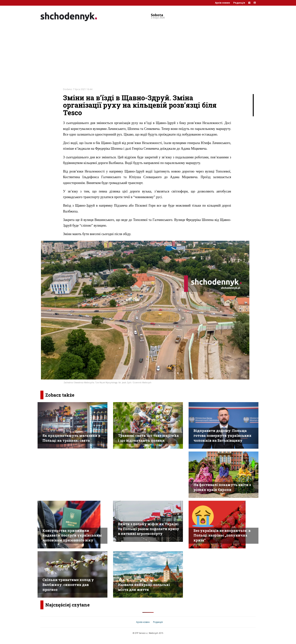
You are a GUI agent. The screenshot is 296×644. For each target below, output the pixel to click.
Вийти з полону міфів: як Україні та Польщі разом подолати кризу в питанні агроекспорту (149, 529)
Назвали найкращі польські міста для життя (144, 587)
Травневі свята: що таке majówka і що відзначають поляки (148, 438)
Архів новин (222, 3)
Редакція (239, 3)
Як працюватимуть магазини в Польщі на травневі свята (71, 438)
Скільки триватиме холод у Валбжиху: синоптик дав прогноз (68, 585)
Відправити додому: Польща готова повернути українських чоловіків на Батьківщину (222, 435)
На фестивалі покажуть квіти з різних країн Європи (222, 487)
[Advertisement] (148, 52)
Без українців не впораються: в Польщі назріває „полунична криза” (222, 535)
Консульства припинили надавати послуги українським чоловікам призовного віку (72, 535)
